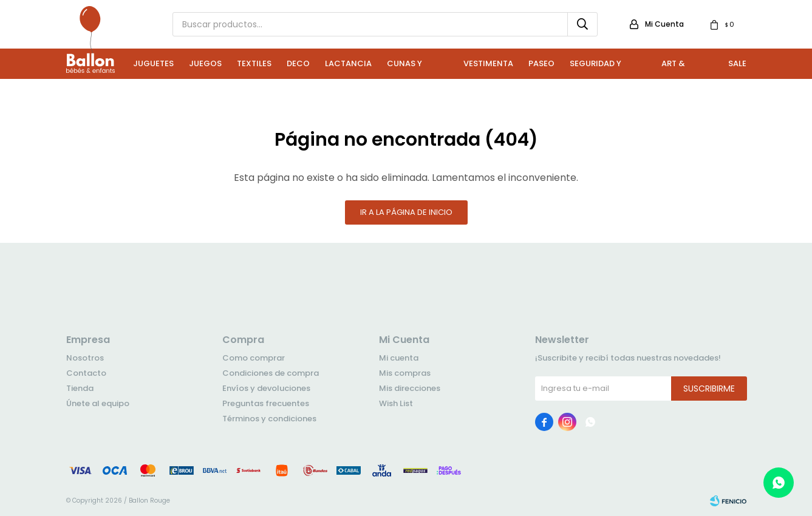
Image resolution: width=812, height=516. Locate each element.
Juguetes (153, 63)
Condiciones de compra (271, 373)
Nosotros (85, 358)
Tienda (80, 388)
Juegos (205, 63)
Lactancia (348, 63)
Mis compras (405, 373)
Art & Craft (674, 68)
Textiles (254, 63)
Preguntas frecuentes (266, 403)
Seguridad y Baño (595, 68)
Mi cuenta (399, 358)
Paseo (541, 63)
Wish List (396, 403)
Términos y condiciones (269, 419)
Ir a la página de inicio (406, 212)
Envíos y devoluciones (266, 388)
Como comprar (254, 358)
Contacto (86, 373)
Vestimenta (488, 63)
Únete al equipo (98, 403)
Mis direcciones (410, 388)
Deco (298, 63)
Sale (737, 63)
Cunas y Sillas (404, 68)
